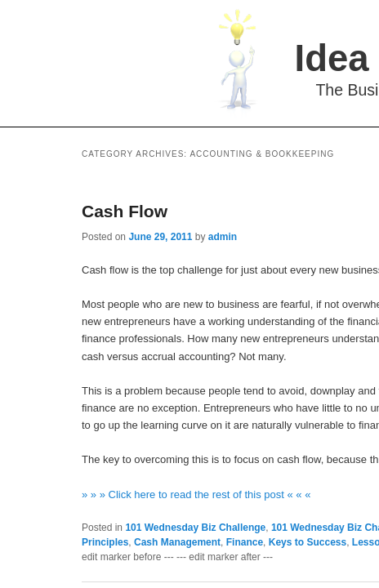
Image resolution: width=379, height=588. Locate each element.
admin (223, 237)
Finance (245, 542)
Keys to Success (308, 542)
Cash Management (177, 542)
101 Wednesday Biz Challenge (195, 528)
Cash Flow (125, 211)
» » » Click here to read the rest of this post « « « (196, 494)
